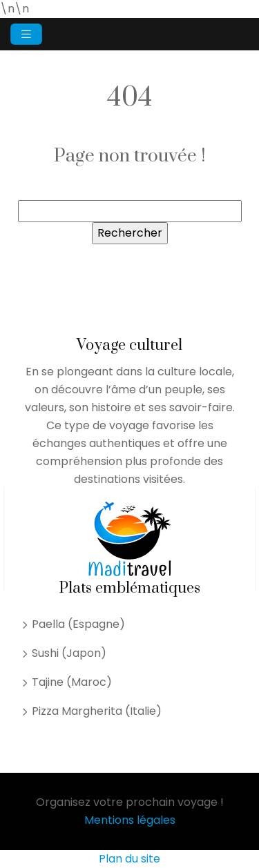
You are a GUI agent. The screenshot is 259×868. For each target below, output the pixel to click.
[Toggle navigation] (26, 34)
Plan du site (129, 859)
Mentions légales (130, 820)
